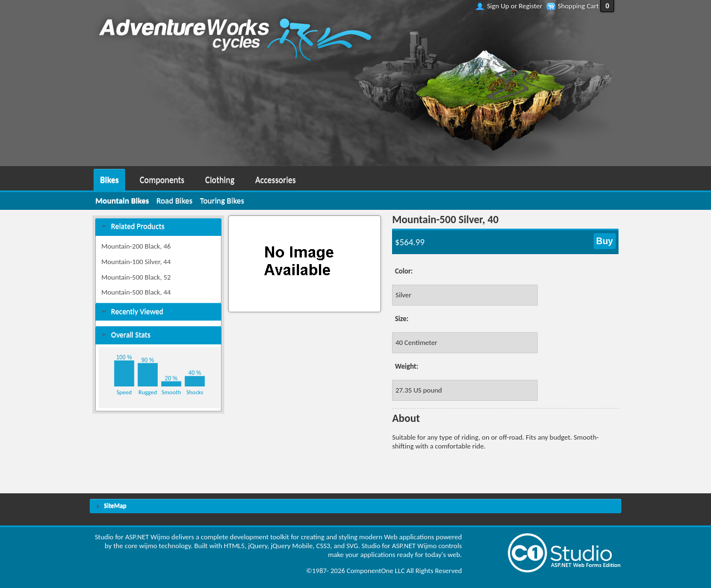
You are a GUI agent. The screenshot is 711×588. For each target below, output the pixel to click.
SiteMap (115, 506)
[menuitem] (109, 178)
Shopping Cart (578, 6)
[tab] (158, 227)
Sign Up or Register (514, 6)
